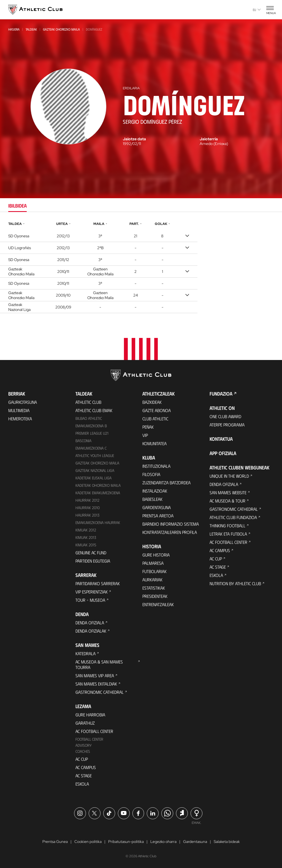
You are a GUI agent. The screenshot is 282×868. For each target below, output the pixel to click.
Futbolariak (154, 571)
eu (257, 10)
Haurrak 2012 (87, 500)
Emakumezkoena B (91, 426)
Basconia (83, 441)
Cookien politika (88, 842)
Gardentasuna (157, 507)
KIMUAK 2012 (86, 530)
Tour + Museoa (90, 600)
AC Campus (86, 767)
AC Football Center (94, 731)
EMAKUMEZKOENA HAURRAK (98, 522)
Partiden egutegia (93, 561)
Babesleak (152, 499)
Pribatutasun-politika (126, 842)
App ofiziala (223, 453)
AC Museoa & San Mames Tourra (99, 664)
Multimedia (19, 410)
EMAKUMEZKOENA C (91, 448)
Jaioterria (209, 139)
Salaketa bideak (227, 842)
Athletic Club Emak (94, 410)
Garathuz (85, 723)
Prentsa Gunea (55, 842)
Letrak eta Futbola (228, 534)
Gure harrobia (90, 715)
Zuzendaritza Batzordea (166, 483)
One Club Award (225, 416)
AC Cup (82, 759)
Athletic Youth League (95, 456)
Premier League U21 (92, 433)
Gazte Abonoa (157, 410)
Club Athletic (155, 419)
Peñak (148, 427)
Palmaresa (153, 563)
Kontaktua (221, 439)
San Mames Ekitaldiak (96, 684)
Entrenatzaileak (158, 604)
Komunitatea (154, 443)
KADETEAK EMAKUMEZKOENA (98, 493)
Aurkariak (152, 580)
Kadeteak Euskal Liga (93, 478)
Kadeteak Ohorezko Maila (98, 485)
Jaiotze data (134, 139)
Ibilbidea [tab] (17, 206)
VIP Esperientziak (92, 592)
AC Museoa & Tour (227, 501)
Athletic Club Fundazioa (233, 517)
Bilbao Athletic (89, 418)
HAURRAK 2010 (88, 508)
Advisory (83, 745)
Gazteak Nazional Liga (95, 470)
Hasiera (14, 29)
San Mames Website (228, 492)
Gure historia (156, 555)
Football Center (89, 739)
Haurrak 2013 (87, 515)
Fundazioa (221, 394)
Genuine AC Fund (91, 553)
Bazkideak (152, 402)
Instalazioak (155, 491)
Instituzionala (156, 466)
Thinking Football (227, 526)
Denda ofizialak (91, 631)
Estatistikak (154, 588)
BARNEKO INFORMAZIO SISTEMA (171, 524)
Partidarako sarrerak (98, 583)
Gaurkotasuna (23, 402)
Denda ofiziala (90, 623)
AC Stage (84, 776)
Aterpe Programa (227, 425)
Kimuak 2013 (86, 537)
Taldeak (31, 29)
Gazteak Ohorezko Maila (61, 29)
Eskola (82, 784)
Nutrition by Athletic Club (235, 583)
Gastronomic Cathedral (100, 692)
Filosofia (151, 474)
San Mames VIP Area (95, 675)
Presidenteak (155, 596)
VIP (145, 435)
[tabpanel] (141, 267)
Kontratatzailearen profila (170, 532)
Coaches (83, 751)
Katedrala (86, 653)
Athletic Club (88, 402)
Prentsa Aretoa (158, 516)
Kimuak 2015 (86, 545)
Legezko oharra (163, 842)
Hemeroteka (20, 419)
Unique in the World (229, 476)
